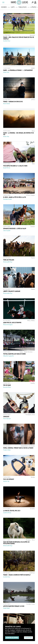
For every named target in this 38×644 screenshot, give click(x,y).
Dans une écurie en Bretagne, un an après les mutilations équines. (16, 543)
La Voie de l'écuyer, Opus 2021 (12, 511)
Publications (23, 7)
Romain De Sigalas (8, 325)
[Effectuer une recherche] (33, 2)
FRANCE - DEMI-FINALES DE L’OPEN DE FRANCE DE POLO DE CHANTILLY (19, 38)
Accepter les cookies (12, 638)
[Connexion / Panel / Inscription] (35, 2)
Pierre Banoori (7, 419)
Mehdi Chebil (6, 608)
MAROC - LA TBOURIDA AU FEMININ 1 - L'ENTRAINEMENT (18, 70)
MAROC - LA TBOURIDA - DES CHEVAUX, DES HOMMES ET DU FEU (18, 134)
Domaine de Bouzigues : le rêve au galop (15, 229)
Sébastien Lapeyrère (9, 356)
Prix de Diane (7, 385)
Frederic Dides (7, 450)
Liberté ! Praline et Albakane (12, 291)
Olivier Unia (6, 72)
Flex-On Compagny (9, 479)
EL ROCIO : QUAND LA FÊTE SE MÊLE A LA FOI (15, 197)
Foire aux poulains (9, 260)
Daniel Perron (7, 168)
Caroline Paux (7, 41)
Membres (4, 7)
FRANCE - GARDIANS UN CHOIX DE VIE (13, 102)
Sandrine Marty (7, 513)
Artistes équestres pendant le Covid (14, 606)
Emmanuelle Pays (8, 262)
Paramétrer (28, 638)
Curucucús (6, 417)
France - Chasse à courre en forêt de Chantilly (17, 575)
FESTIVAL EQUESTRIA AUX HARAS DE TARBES (14, 354)
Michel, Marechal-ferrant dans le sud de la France (18, 448)
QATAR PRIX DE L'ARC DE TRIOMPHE (12, 323)
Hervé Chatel (7, 104)
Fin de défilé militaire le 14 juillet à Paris (15, 166)
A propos (33, 7)
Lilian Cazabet (7, 231)
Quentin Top (6, 481)
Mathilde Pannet (7, 199)
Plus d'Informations (10, 633)
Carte (13, 7)
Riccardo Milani (7, 387)
